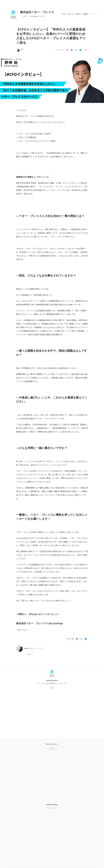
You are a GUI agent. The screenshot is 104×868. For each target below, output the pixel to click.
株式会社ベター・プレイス (37, 12)
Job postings (94, 14)
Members (78, 14)
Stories (85, 14)
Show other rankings (52, 808)
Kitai (22, 49)
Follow (25, 16)
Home (64, 14)
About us (71, 14)
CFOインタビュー (23, 630)
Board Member (52, 680)
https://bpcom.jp (35, 16)
